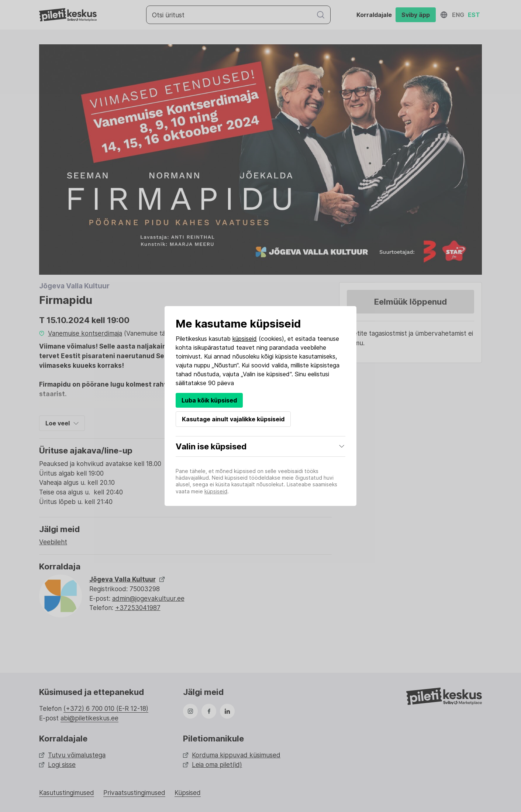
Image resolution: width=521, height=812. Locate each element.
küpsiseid (245, 339)
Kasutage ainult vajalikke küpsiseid (233, 419)
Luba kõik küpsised (209, 400)
